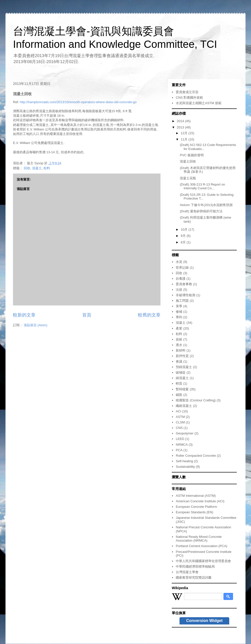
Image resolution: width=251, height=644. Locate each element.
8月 (184, 242)
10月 (185, 229)
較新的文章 (24, 315)
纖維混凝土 (184, 406)
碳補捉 (181, 372)
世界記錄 (182, 268)
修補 (179, 312)
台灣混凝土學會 (187, 572)
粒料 (47, 168)
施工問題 (182, 301)
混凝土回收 (188, 161)
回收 (27, 168)
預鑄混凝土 (184, 367)
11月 (185, 139)
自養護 (181, 279)
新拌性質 (182, 356)
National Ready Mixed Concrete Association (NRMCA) (199, 539)
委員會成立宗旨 (187, 92)
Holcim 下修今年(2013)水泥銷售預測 (206, 205)
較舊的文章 (149, 315)
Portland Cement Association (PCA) (201, 546)
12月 (185, 133)
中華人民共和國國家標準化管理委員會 (203, 561)
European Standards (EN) (194, 512)
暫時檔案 (182, 389)
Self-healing (184, 461)
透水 (179, 345)
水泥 (179, 262)
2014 (181, 121)
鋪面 (179, 395)
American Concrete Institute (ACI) (200, 501)
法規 (179, 290)
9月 (184, 236)
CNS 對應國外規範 (189, 98)
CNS (179, 428)
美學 (179, 306)
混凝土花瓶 (188, 178)
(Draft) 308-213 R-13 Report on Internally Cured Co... (202, 186)
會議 (179, 361)
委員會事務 (184, 284)
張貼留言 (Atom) (36, 325)
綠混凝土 (182, 378)
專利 (179, 317)
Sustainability (185, 467)
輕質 (179, 383)
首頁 (87, 315)
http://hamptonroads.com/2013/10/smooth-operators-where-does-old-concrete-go (78, 102)
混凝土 (37, 168)
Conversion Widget (204, 621)
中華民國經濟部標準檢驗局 (195, 567)
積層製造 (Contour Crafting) (196, 400)
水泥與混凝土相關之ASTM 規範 (199, 103)
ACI (178, 411)
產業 (179, 328)
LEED (180, 439)
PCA (179, 450)
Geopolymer (185, 433)
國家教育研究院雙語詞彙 (194, 578)
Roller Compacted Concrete (196, 456)
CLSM (180, 422)
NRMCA (182, 445)
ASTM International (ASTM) (196, 496)
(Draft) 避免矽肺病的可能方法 (201, 211)
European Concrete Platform (196, 507)
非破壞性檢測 (185, 295)
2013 (181, 127)
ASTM (180, 417)
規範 (179, 339)
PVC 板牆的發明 (192, 155)
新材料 (181, 350)
